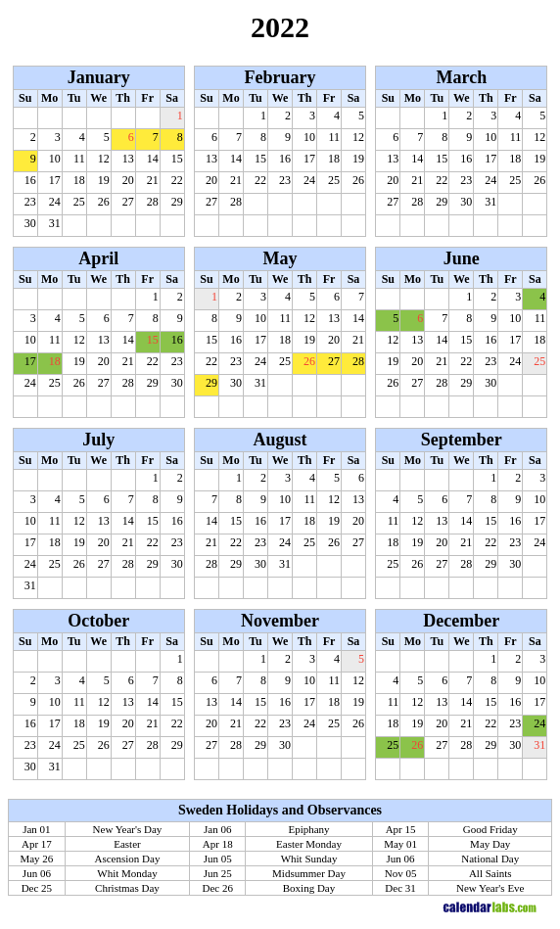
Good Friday (490, 829)
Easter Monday (309, 844)
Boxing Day (309, 888)
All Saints (490, 873)
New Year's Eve (490, 888)
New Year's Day (128, 829)
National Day (490, 859)
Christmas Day (127, 888)
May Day (490, 844)
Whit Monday (127, 873)
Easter (127, 844)
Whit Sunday (309, 859)
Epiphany (308, 829)
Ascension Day (128, 859)
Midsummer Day (309, 873)
